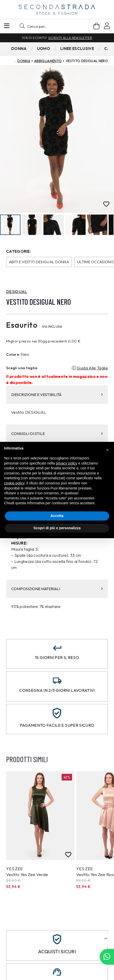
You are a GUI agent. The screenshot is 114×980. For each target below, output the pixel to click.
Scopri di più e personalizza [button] (57, 528)
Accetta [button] (57, 516)
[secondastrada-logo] (57, 10)
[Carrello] (96, 26)
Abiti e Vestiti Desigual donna (39, 262)
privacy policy (66, 463)
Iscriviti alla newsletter (70, 38)
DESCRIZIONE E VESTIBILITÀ (57, 395)
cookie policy (14, 483)
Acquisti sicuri (57, 952)
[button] (52, 26)
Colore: (13, 355)
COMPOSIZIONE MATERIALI (57, 589)
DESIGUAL (17, 292)
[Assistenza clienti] (57, 972)
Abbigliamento (48, 61)
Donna (24, 61)
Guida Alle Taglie (92, 368)
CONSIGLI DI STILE (57, 434)
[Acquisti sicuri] (57, 939)
